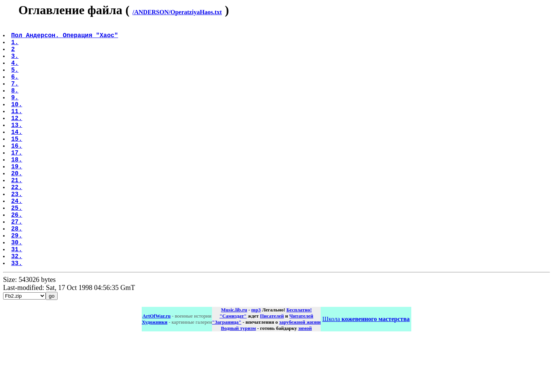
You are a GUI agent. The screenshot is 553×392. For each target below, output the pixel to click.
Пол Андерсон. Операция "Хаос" (65, 38)
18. (17, 190)
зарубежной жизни (300, 376)
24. (17, 240)
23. (17, 232)
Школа (366, 373)
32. (17, 308)
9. (16, 114)
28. (17, 274)
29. (17, 283)
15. (17, 165)
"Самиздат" (233, 370)
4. (16, 72)
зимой (305, 382)
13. (17, 148)
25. (17, 249)
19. (17, 198)
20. (17, 207)
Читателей (301, 370)
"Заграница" (227, 376)
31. (17, 300)
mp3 (256, 363)
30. (17, 291)
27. (17, 266)
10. (17, 122)
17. (17, 181)
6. (16, 89)
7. (16, 97)
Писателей (272, 370)
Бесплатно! (299, 363)
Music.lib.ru (234, 363)
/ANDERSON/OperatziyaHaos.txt (177, 12)
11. (17, 131)
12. (17, 139)
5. (16, 80)
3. (16, 63)
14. (17, 156)
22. (17, 224)
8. (16, 105)
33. (17, 316)
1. (16, 46)
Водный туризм (238, 382)
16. (17, 173)
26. (17, 257)
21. (17, 215)
